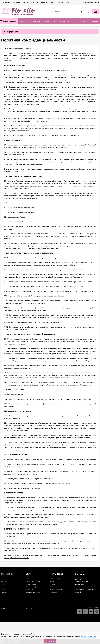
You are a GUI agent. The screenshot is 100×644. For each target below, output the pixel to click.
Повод (71, 21)
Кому (63, 21)
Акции (28, 579)
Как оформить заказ (33, 581)
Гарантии (5, 590)
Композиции (82, 21)
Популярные (35, 21)
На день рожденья (57, 590)
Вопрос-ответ (31, 584)
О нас (3, 579)
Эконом (23, 21)
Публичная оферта (32, 587)
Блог (27, 595)
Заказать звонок (81, 587)
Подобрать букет (56, 579)
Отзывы (4, 592)
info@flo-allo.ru (80, 584)
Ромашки (53, 584)
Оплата (4, 584)
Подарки (95, 21)
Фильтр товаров (8, 21)
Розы (55, 21)
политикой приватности (88, 637)
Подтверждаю (50, 641)
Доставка (5, 581)
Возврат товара (7, 587)
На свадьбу (54, 592)
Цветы (46, 21)
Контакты (13, 551)
